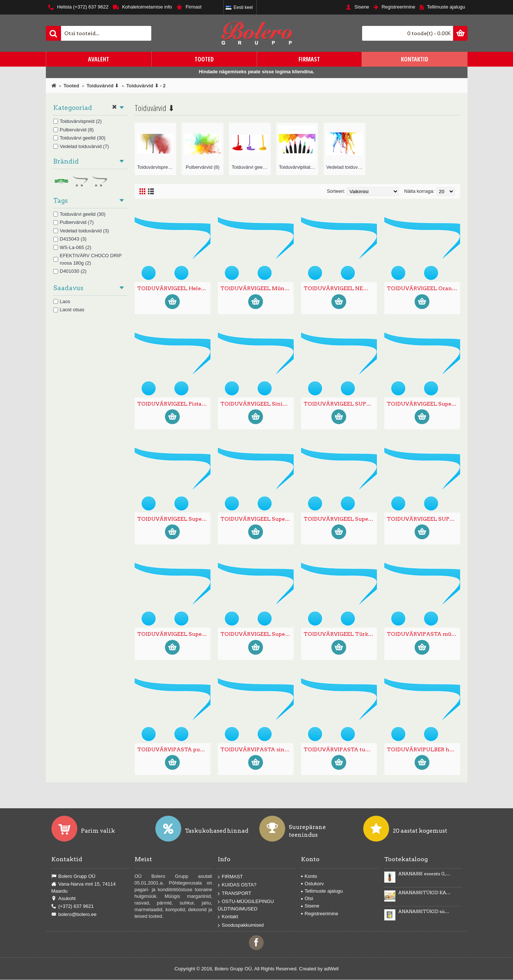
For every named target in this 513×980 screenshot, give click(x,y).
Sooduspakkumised (241, 925)
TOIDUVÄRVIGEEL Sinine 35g (257, 404)
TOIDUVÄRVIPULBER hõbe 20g (423, 749)
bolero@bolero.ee (74, 914)
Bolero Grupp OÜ (73, 876)
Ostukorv (313, 884)
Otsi (307, 898)
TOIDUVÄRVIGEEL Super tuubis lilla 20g (423, 404)
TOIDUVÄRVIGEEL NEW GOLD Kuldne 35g (340, 288)
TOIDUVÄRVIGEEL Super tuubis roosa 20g (174, 634)
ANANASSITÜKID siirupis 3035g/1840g (425, 912)
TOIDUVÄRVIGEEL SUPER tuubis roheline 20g (423, 519)
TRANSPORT (235, 893)
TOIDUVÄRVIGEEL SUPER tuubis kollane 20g (340, 404)
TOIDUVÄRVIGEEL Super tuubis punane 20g (340, 519)
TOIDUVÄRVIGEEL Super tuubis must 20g (174, 519)
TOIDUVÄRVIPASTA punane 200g (174, 749)
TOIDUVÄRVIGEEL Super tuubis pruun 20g (257, 519)
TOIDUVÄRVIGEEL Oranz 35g (423, 288)
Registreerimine (320, 914)
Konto (309, 876)
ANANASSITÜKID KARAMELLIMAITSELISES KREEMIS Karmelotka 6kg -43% (425, 893)
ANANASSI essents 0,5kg (425, 874)
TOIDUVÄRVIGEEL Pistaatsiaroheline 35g (174, 404)
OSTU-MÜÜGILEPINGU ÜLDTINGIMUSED (246, 905)
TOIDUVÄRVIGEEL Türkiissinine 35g (340, 634)
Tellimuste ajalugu (322, 891)
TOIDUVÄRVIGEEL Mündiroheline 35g (257, 288)
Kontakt (228, 917)
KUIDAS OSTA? (237, 885)
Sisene (310, 906)
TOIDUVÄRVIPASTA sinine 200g (257, 749)
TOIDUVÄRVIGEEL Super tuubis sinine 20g (257, 634)
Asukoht (64, 899)
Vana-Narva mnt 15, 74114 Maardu (84, 887)
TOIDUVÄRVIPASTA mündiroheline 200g (423, 634)
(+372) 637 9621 (73, 906)
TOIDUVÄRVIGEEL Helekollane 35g (174, 288)
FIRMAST (230, 877)
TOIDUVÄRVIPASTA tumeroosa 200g (340, 749)
